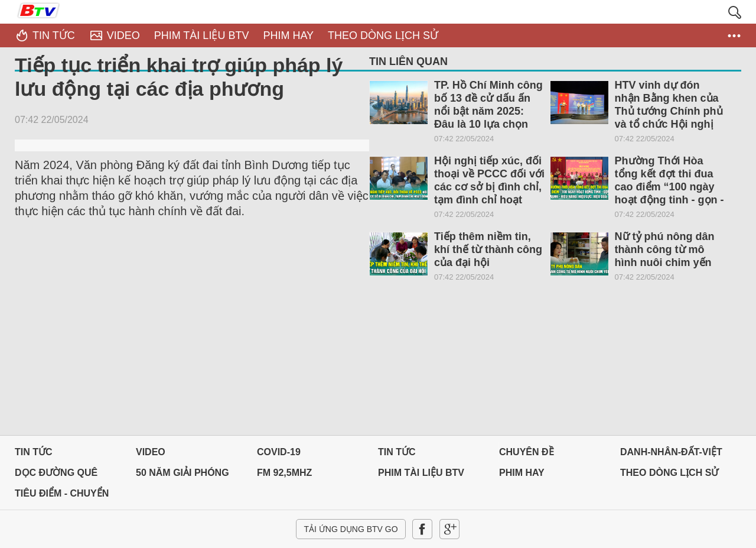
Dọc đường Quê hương (56, 476)
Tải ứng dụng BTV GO (351, 529)
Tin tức (34, 452)
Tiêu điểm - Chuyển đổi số (62, 496)
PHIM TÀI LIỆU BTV (421, 473)
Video (151, 452)
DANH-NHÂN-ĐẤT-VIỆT (671, 452)
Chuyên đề (527, 452)
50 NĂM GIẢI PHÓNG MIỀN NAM (183, 476)
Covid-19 (279, 452)
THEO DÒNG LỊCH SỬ (669, 473)
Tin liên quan (408, 61)
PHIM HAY (522, 473)
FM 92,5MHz (284, 473)
